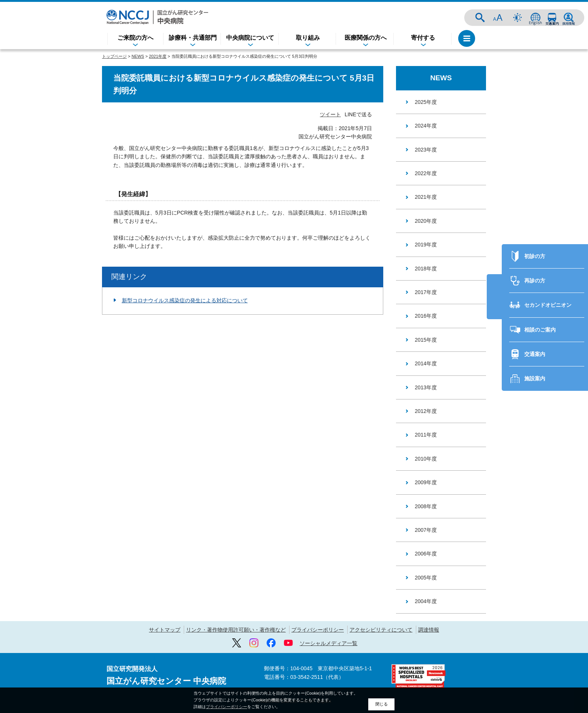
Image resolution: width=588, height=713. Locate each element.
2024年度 (426, 126)
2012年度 (426, 411)
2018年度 (426, 269)
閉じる (382, 704)
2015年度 (426, 340)
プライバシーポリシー (318, 630)
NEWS (138, 56)
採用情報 (568, 18)
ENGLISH (535, 18)
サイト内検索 (480, 18)
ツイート (330, 114)
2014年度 (426, 363)
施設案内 (535, 366)
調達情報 (429, 630)
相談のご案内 (540, 317)
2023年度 (426, 150)
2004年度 (426, 601)
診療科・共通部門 (193, 38)
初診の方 (535, 243)
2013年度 (426, 387)
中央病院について (250, 38)
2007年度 (426, 530)
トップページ (114, 56)
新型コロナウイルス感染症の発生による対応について (185, 300)
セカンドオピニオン (548, 292)
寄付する (423, 38)
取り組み (308, 38)
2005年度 (426, 578)
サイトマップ (165, 630)
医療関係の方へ (366, 38)
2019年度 (426, 245)
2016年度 (426, 316)
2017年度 (426, 292)
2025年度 (426, 102)
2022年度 (426, 173)
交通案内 (552, 18)
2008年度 (426, 506)
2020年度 (426, 221)
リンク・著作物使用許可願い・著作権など (236, 630)
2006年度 (426, 554)
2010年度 (426, 459)
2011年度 (426, 435)
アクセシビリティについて (381, 630)
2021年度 (158, 56)
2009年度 (426, 482)
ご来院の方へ (135, 38)
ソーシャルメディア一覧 (328, 643)
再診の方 (535, 267)
